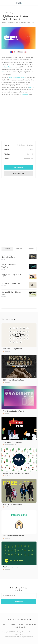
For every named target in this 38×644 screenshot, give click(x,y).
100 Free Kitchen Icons (11, 567)
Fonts (5, 259)
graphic (4, 72)
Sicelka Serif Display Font (11, 283)
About (4, 625)
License (12, 625)
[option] (18, 38)
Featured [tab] (31, 249)
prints (31, 87)
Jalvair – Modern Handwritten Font (8, 256)
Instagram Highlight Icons (12, 349)
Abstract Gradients (8, 67)
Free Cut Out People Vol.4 (13, 505)
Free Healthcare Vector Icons (13, 536)
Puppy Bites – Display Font (11, 275)
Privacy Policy (31, 625)
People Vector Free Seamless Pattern (17, 473)
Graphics (13, 13)
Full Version (19, 173)
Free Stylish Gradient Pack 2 (13, 411)
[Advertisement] (19, 119)
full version (25, 94)
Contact (21, 625)
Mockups (14, 445)
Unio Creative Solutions (16, 78)
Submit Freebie (20, 627)
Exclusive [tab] (19, 249)
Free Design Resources (19, 620)
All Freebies (5, 13)
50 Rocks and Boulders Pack (13, 380)
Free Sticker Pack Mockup (12, 442)
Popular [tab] (7, 249)
